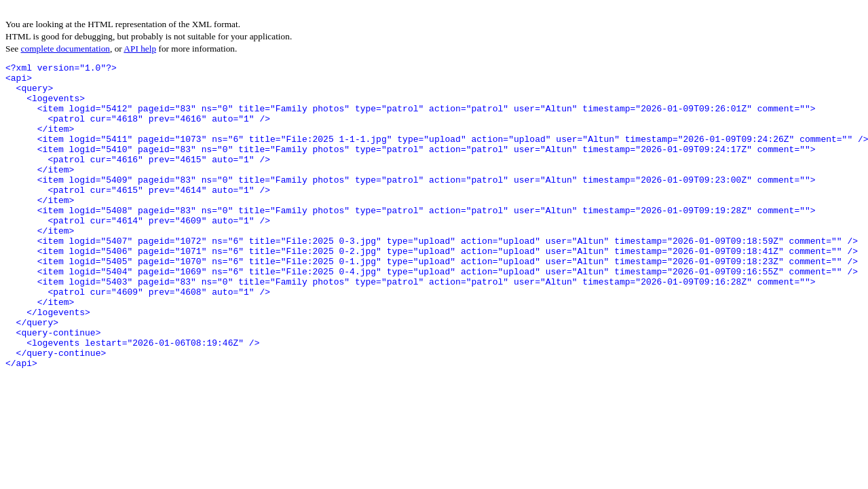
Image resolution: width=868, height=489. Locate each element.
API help (140, 49)
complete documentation (65, 49)
